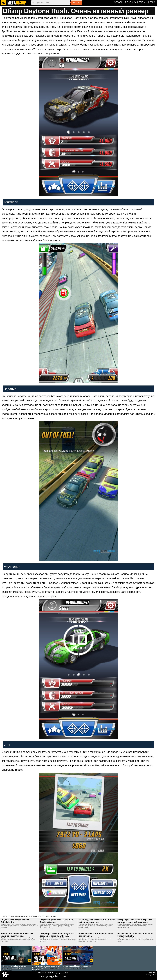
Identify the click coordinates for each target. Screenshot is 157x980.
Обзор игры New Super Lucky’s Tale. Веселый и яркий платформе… (57, 935)
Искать (76, 3)
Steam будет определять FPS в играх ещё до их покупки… (97, 921)
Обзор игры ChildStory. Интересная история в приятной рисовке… (135, 921)
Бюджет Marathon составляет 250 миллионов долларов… (17, 935)
